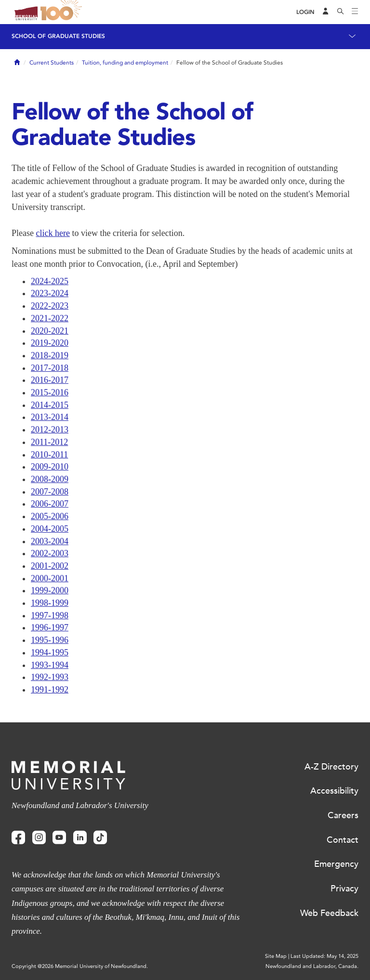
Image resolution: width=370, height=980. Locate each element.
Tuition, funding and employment (125, 63)
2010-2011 (49, 455)
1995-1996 (50, 640)
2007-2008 (50, 492)
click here (53, 233)
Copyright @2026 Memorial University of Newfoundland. (80, 966)
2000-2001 (50, 578)
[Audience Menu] (326, 12)
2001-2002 (50, 566)
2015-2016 (50, 392)
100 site (63, 12)
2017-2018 (50, 368)
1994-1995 (50, 653)
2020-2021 (50, 331)
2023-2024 (50, 293)
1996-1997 (50, 627)
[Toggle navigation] (355, 12)
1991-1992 (50, 690)
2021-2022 (50, 318)
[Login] (305, 12)
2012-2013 (50, 430)
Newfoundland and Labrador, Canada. (312, 966)
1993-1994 (50, 665)
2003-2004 (50, 541)
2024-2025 (50, 281)
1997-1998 (50, 615)
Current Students (52, 63)
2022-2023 (50, 306)
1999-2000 (50, 590)
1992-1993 (50, 677)
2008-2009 (50, 479)
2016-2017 (50, 380)
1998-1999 (50, 603)
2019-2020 (50, 343)
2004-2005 (50, 529)
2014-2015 (50, 405)
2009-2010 (50, 467)
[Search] (341, 12)
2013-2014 (50, 417)
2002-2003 (50, 553)
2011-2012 (49, 442)
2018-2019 (50, 355)
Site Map (276, 956)
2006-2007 (50, 504)
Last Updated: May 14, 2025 (324, 956)
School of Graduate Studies (58, 36)
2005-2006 (50, 516)
